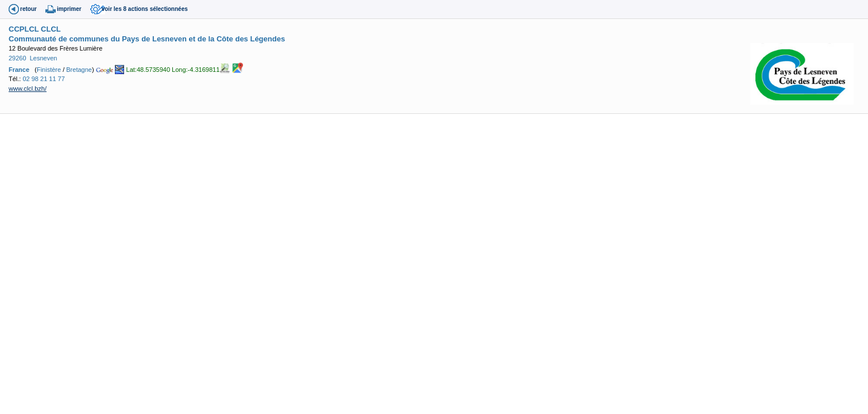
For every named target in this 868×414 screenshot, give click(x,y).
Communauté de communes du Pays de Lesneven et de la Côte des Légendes (147, 39)
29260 (18, 58)
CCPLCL (24, 29)
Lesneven (44, 58)
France (19, 70)
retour (28, 9)
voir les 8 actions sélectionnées (145, 9)
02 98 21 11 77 (43, 79)
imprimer (69, 9)
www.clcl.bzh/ (28, 89)
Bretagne (79, 70)
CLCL (51, 29)
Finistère (49, 70)
